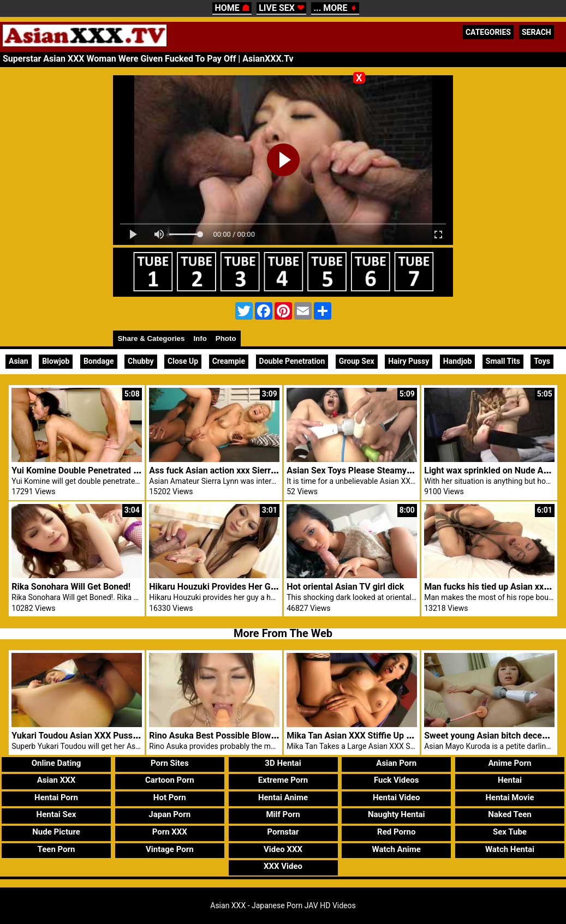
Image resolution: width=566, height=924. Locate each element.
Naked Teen (510, 814)
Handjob (458, 361)
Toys (542, 361)
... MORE (335, 8)
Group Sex (357, 361)
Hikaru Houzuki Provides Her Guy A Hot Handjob (244, 587)
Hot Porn (170, 797)
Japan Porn (169, 814)
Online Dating (56, 763)
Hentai (510, 780)
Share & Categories (151, 338)
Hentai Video (397, 797)
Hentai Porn (56, 797)
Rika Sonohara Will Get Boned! (71, 587)
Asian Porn (396, 763)
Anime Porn (510, 763)
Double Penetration (292, 361)
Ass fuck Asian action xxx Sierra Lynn (222, 470)
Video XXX (283, 849)
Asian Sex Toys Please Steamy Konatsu (364, 470)
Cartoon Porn (170, 780)
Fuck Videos (397, 780)
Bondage (99, 361)
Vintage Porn (170, 849)
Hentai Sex (56, 814)
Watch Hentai (510, 849)
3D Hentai (283, 763)
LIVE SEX (281, 8)
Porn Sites (170, 763)
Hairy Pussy (409, 361)
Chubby (141, 361)
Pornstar (283, 832)
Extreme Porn (283, 780)
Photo (226, 338)
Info (200, 338)
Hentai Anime (283, 797)
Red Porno (396, 832)
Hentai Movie (510, 797)
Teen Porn (56, 849)
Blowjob (56, 361)
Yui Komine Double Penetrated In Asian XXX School (112, 470)
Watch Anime (397, 849)
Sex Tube (510, 832)
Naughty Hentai (397, 814)
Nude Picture (56, 832)
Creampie (229, 361)
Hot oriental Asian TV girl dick (345, 587)
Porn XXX (170, 832)
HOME (232, 8)
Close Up (183, 361)
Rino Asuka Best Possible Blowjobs (218, 736)
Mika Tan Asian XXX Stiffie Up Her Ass (362, 736)
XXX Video (283, 866)
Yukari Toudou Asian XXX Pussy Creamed (93, 736)
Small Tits (503, 361)
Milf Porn (283, 814)
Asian (19, 361)
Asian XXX (56, 780)
